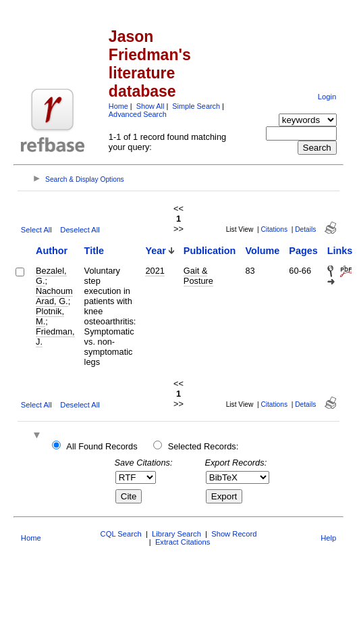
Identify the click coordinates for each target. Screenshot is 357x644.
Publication (210, 251)
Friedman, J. (55, 337)
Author (52, 251)
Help (328, 538)
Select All (36, 230)
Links (340, 251)
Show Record (234, 534)
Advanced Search (138, 114)
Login (327, 97)
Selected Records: (203, 446)
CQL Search (121, 534)
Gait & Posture (198, 276)
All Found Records (102, 446)
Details (305, 229)
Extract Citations (183, 542)
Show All (150, 106)
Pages (303, 251)
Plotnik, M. (50, 316)
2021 (155, 271)
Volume (262, 251)
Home (118, 106)
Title (94, 251)
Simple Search (196, 106)
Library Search (176, 534)
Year (155, 251)
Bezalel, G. (51, 276)
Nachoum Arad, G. (54, 296)
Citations (274, 229)
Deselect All (80, 230)
